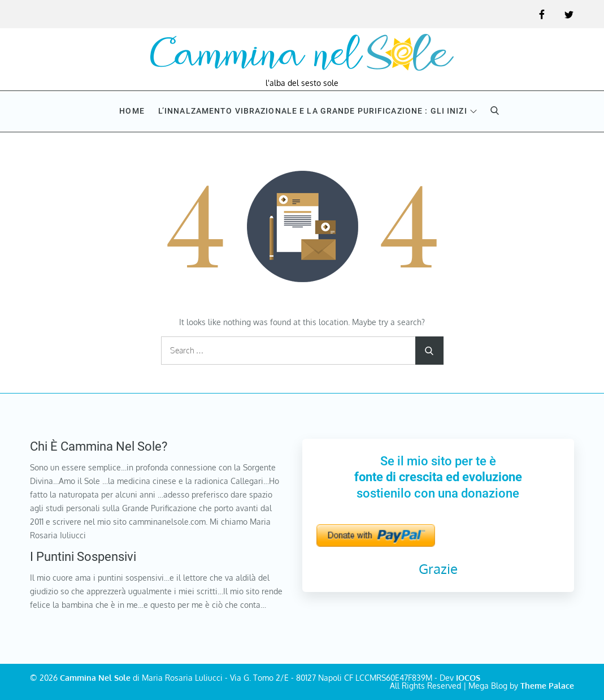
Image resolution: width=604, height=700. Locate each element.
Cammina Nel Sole (95, 678)
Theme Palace (547, 686)
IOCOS (468, 678)
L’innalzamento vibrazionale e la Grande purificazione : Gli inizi (318, 111)
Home (132, 111)
